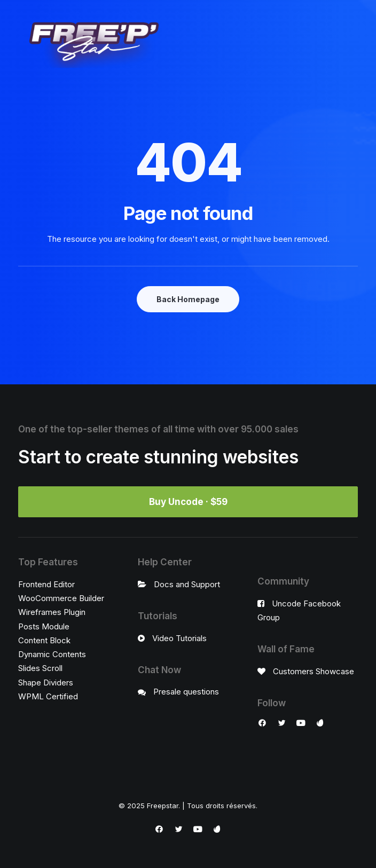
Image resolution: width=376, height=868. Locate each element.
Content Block (44, 640)
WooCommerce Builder (61, 598)
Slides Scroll (40, 668)
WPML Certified (48, 696)
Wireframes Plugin (52, 612)
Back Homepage (188, 299)
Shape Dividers (46, 682)
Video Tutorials (179, 638)
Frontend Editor (46, 584)
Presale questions (186, 692)
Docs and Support (187, 584)
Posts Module (44, 626)
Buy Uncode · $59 (188, 502)
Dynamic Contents (52, 654)
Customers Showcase (314, 671)
